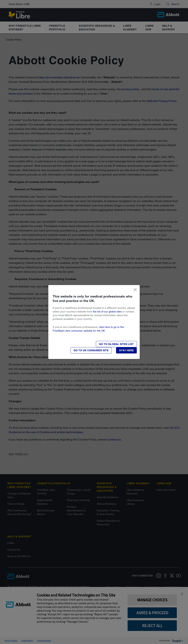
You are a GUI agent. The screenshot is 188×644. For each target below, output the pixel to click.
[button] (126, 350)
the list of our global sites (107, 312)
